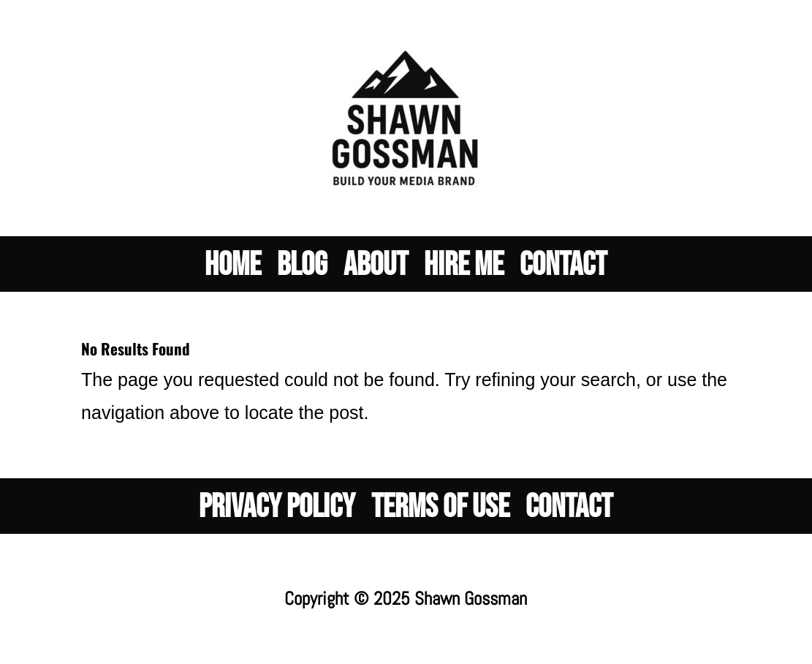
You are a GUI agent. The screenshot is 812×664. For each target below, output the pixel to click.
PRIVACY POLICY (277, 515)
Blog (302, 273)
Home (233, 273)
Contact (563, 273)
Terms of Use (440, 515)
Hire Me (464, 273)
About (376, 273)
